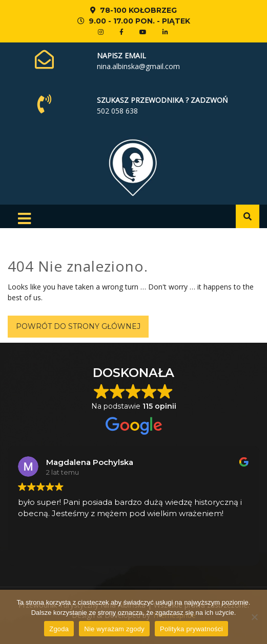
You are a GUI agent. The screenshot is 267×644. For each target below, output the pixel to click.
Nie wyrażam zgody (114, 629)
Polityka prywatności (191, 629)
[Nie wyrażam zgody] (254, 617)
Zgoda (59, 629)
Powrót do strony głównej (78, 326)
